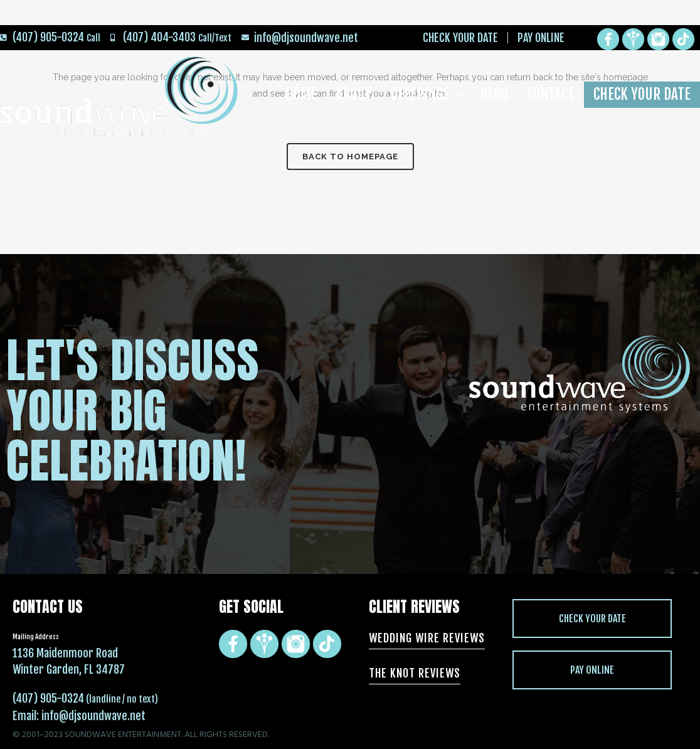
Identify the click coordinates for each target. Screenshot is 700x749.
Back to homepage (350, 157)
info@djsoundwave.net (93, 716)
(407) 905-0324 (48, 698)
